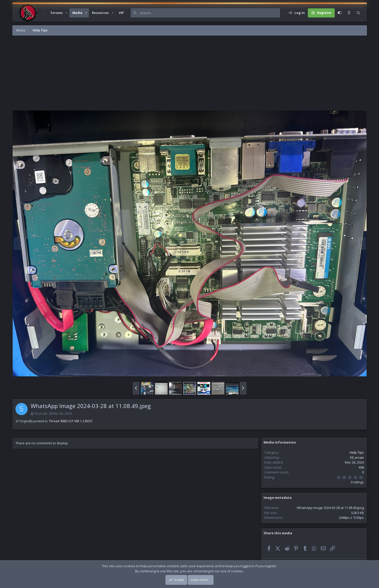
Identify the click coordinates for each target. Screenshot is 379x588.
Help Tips (357, 452)
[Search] (210, 13)
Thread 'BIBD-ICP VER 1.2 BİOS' (71, 421)
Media (77, 13)
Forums (57, 13)
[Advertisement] (164, 75)
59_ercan (41, 414)
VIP (121, 13)
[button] (67, 13)
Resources (100, 13)
